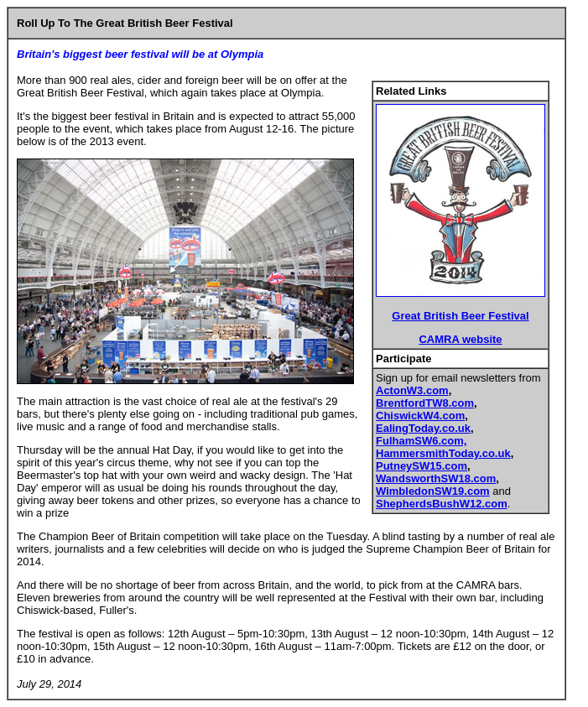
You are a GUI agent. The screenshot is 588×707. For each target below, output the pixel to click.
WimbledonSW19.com (433, 491)
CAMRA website (460, 339)
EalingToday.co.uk (423, 428)
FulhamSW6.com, (421, 441)
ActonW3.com (412, 390)
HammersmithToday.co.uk (443, 453)
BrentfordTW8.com (425, 403)
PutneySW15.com (421, 466)
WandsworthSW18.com (436, 478)
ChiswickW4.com (420, 416)
